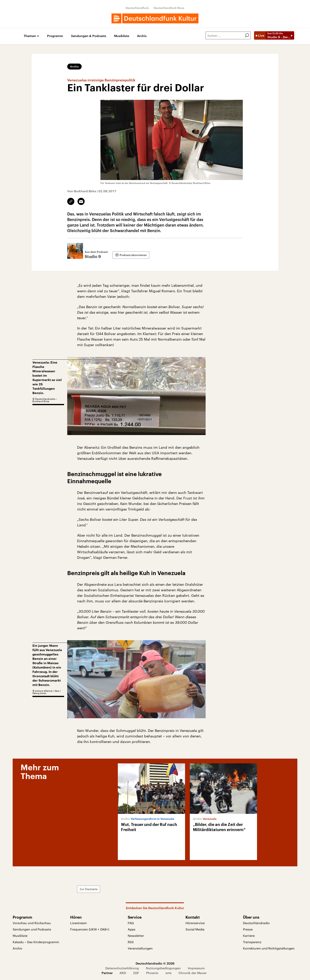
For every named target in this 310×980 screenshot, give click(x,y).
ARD (123, 973)
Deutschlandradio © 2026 (155, 963)
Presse (248, 929)
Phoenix (152, 973)
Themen (30, 36)
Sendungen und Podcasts (32, 929)
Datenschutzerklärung (122, 968)
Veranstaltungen (140, 948)
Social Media (195, 929)
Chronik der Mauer (193, 973)
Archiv (142, 36)
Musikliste (122, 36)
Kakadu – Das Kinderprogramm (36, 942)
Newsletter (136, 936)
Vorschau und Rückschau (32, 923)
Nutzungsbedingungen (163, 968)
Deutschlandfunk (137, 8)
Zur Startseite (89, 889)
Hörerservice (195, 923)
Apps (132, 929)
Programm (55, 36)
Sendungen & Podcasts (89, 36)
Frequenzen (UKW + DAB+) (90, 929)
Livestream (78, 923)
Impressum (196, 968)
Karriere (249, 936)
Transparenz (252, 942)
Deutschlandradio (256, 923)
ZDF (136, 973)
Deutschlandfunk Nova (169, 8)
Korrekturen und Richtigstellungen (269, 948)
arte (168, 973)
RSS (131, 942)
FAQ (131, 923)
